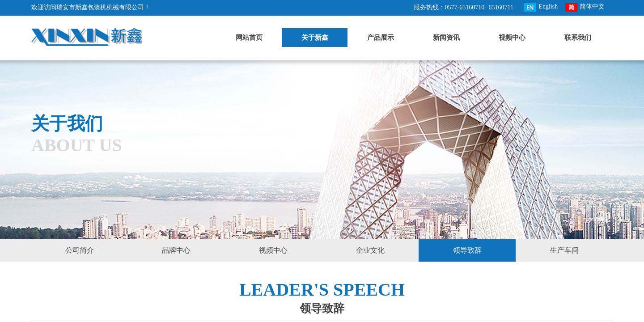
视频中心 (512, 38)
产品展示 (381, 38)
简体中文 (585, 7)
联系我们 (578, 38)
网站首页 (249, 38)
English (541, 7)
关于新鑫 (315, 38)
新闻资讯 (446, 38)
